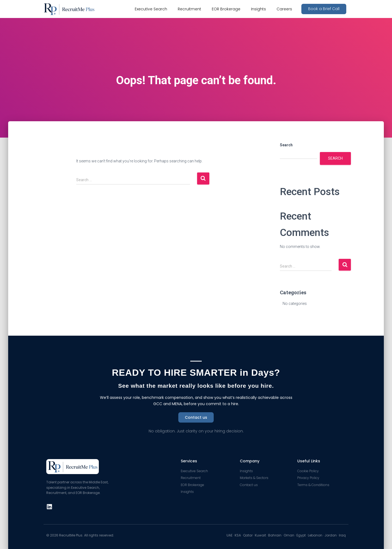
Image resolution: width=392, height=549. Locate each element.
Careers (284, 9)
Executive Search (151, 9)
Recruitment (189, 9)
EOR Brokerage (226, 9)
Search (286, 145)
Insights (258, 9)
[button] (324, 9)
